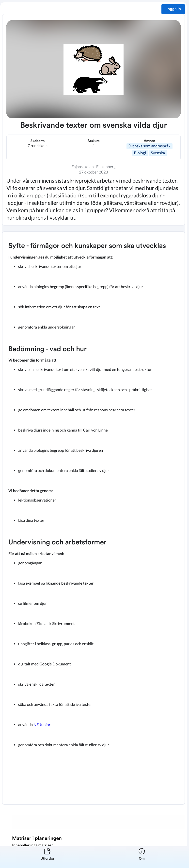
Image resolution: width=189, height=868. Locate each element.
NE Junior (42, 725)
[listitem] (47, 857)
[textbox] (94, 518)
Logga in (173, 9)
